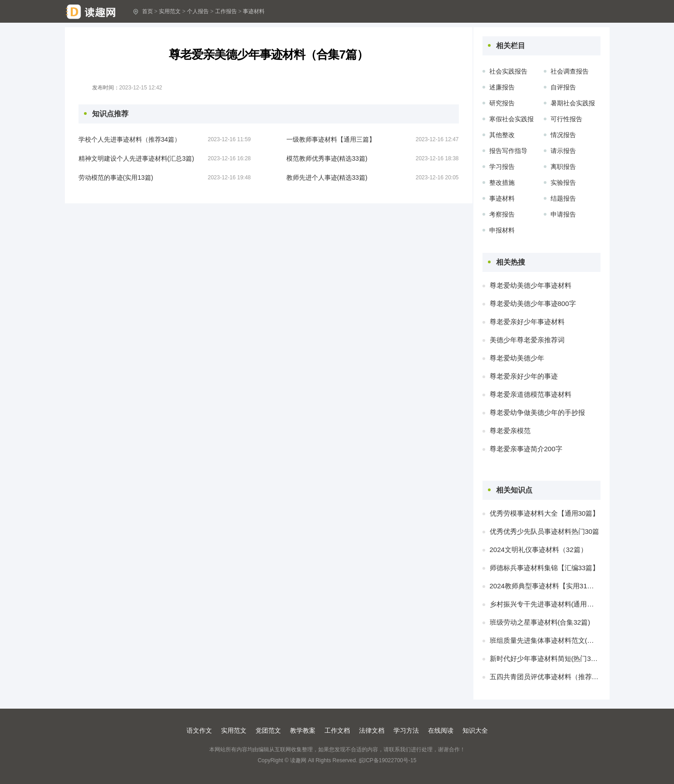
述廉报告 (502, 87)
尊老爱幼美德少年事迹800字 (533, 303)
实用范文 (170, 11)
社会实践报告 (508, 71)
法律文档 (372, 730)
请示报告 (563, 151)
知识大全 (475, 730)
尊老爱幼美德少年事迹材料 (531, 285)
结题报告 (563, 198)
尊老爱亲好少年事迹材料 (527, 322)
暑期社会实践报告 (573, 105)
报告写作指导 (508, 151)
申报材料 (502, 230)
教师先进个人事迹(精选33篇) (327, 178)
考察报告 (502, 214)
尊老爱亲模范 (510, 431)
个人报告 (198, 11)
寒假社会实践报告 (512, 121)
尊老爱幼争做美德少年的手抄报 (537, 412)
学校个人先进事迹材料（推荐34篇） (130, 139)
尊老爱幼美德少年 (517, 358)
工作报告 (226, 11)
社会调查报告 (570, 71)
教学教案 (303, 730)
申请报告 (563, 214)
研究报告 (502, 103)
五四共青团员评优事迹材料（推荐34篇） (545, 677)
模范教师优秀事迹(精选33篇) (327, 158)
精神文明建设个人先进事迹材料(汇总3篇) (136, 158)
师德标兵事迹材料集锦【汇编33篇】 (545, 568)
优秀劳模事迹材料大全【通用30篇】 (545, 513)
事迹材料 (254, 11)
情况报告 (563, 135)
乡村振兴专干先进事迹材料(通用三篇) (545, 604)
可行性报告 (566, 119)
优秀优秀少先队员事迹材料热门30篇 (545, 531)
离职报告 (563, 167)
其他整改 (502, 135)
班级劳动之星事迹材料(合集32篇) (540, 622)
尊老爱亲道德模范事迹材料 (531, 394)
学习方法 (406, 730)
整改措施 (502, 182)
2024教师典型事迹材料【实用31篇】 (545, 586)
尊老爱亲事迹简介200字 (526, 449)
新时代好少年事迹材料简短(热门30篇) (545, 658)
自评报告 (563, 87)
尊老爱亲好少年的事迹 (524, 376)
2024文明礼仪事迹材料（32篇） (539, 550)
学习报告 (502, 167)
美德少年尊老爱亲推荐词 (527, 340)
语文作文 (199, 730)
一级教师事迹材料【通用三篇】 (331, 139)
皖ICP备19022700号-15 (388, 760)
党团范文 (268, 730)
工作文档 (337, 730)
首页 (148, 11)
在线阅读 (441, 730)
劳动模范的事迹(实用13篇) (116, 178)
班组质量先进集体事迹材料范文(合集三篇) (545, 640)
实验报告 (563, 182)
